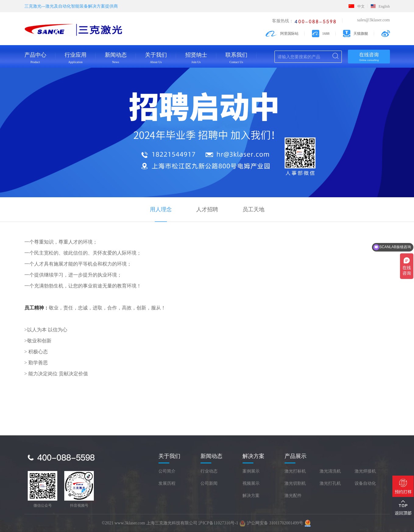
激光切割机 (295, 483)
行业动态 (209, 471)
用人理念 (161, 209)
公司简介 (167, 471)
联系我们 (236, 58)
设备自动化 (365, 483)
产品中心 (35, 58)
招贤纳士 (196, 58)
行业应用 (76, 58)
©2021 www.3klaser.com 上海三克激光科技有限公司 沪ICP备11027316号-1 (170, 523)
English (380, 6)
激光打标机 (295, 471)
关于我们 (156, 58)
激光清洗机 (330, 471)
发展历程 (167, 483)
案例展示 (251, 471)
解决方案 (251, 496)
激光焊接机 (365, 471)
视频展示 (251, 483)
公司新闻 (209, 483)
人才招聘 (207, 209)
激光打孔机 (330, 483)
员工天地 (253, 209)
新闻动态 (116, 58)
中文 (357, 6)
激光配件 (293, 496)
